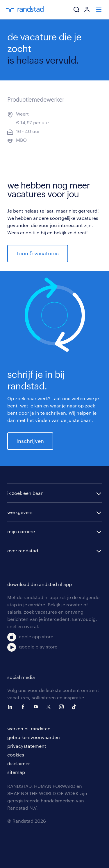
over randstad (23, 550)
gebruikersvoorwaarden (34, 737)
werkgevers (20, 512)
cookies (16, 755)
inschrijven (30, 441)
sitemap (16, 772)
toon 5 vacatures (38, 253)
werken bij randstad (29, 728)
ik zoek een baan (25, 493)
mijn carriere (21, 531)
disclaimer (19, 763)
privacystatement (27, 746)
